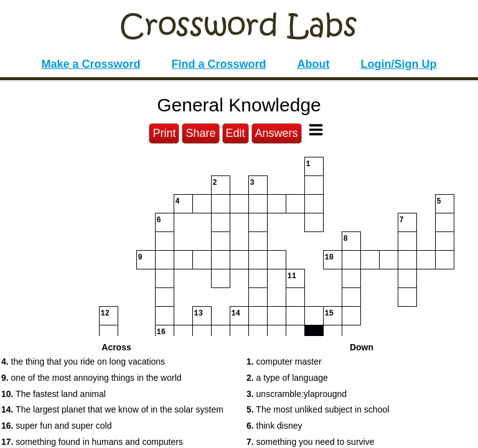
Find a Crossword (219, 64)
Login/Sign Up (399, 64)
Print (164, 133)
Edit (236, 133)
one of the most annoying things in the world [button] (91, 378)
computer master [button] (284, 362)
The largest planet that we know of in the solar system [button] (112, 409)
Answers (277, 133)
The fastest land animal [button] (54, 394)
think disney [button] (274, 426)
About (314, 64)
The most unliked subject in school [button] (318, 409)
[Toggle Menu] (316, 130)
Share (200, 133)
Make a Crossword (91, 64)
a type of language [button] (287, 378)
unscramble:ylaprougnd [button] (297, 394)
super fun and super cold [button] (56, 426)
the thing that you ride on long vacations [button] (83, 362)
